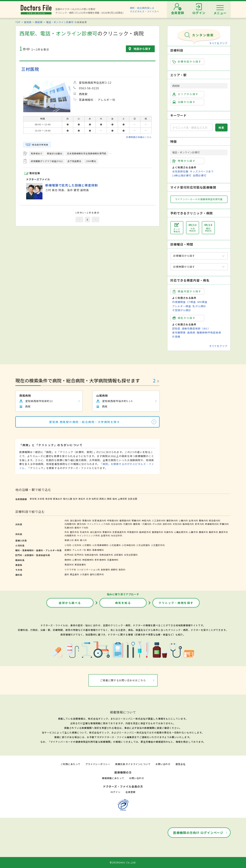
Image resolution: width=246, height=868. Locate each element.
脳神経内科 (188, 524)
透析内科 (167, 524)
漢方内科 (81, 524)
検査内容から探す (187, 291)
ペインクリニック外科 (88, 535)
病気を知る (123, 603)
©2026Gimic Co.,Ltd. (123, 862)
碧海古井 (58, 499)
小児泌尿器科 (143, 545)
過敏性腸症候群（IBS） (196, 328)
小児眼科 (87, 545)
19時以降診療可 (182, 175)
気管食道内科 (99, 520)
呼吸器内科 (113, 520)
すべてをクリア (218, 43)
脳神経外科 (145, 532)
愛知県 (28, 22)
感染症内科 (215, 520)
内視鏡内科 (70, 524)
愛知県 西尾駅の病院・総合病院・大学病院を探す (85, 422)
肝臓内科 (224, 524)
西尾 (109, 499)
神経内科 (146, 520)
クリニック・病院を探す (176, 603)
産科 (77, 540)
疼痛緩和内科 (212, 524)
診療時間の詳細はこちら (139, 137)
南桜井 (82, 499)
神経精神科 (88, 560)
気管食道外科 (119, 532)
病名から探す (184, 318)
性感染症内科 (91, 555)
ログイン (116, 792)
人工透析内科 (159, 520)
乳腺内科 (69, 528)
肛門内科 (69, 555)
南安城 (49, 499)
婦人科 (83, 540)
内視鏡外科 (70, 535)
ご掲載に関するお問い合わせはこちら (123, 680)
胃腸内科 (87, 520)
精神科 (68, 560)
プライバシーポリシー (98, 764)
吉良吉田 (132, 499)
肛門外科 (79, 555)
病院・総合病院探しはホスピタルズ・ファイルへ (145, 10)
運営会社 (180, 764)
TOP (18, 22)
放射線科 (106, 569)
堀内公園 (68, 499)
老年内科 (199, 524)
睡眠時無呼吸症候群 (209, 332)
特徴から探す (184, 161)
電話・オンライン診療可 (60, 22)
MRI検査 (202, 302)
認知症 (176, 328)
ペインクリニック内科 (98, 524)
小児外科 (77, 545)
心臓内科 (183, 520)
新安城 (33, 499)
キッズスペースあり (202, 171)
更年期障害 (179, 332)
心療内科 (77, 560)
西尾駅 (39, 22)
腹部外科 (224, 532)
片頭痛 (176, 337)
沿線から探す (184, 102)
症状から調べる (70, 603)
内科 (67, 520)
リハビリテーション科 (88, 569)
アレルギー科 (79, 550)
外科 (67, 532)
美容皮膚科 (80, 564)
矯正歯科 (75, 574)
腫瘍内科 (204, 520)
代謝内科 (128, 524)
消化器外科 (96, 532)
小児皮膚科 (115, 545)
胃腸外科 (107, 532)
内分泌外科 (117, 535)
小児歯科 (85, 574)
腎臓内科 (136, 520)
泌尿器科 (119, 555)
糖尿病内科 (172, 520)
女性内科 (177, 524)
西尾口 (103, 499)
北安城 (41, 499)
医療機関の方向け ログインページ (198, 833)
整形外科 (75, 532)
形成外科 (85, 532)
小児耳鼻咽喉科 (100, 545)
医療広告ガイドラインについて (133, 764)
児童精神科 (113, 560)
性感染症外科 (106, 555)
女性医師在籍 (180, 171)
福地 (115, 499)
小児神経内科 (129, 545)
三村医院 (30, 69)
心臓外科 (193, 532)
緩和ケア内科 (81, 528)
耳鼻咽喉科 (98, 550)
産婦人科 (69, 540)
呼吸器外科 (133, 532)
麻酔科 (114, 569)
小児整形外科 (158, 545)
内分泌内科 (117, 524)
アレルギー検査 (182, 306)
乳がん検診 (199, 306)
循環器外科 (158, 532)
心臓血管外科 (181, 532)
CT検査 (192, 302)
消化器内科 (76, 520)
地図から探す (142, 49)
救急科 (122, 569)
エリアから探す (185, 94)
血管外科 (106, 535)
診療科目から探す (187, 62)
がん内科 (157, 524)
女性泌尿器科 (131, 555)
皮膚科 (68, 550)
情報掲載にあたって (113, 778)
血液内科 (193, 520)
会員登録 (130, 792)
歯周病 (191, 332)
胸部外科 (214, 532)
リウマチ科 (70, 569)
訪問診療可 (200, 175)
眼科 (89, 550)
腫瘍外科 (204, 532)
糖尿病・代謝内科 (142, 524)
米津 (88, 499)
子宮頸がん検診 (182, 310)
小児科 (68, 545)
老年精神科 (100, 560)
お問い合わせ (163, 764)
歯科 (67, 574)
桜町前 (95, 499)
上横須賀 (122, 499)
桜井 (75, 499)
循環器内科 (125, 520)
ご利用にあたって (70, 764)
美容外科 (69, 564)
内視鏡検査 (179, 302)
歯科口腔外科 (97, 574)
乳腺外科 (169, 532)
